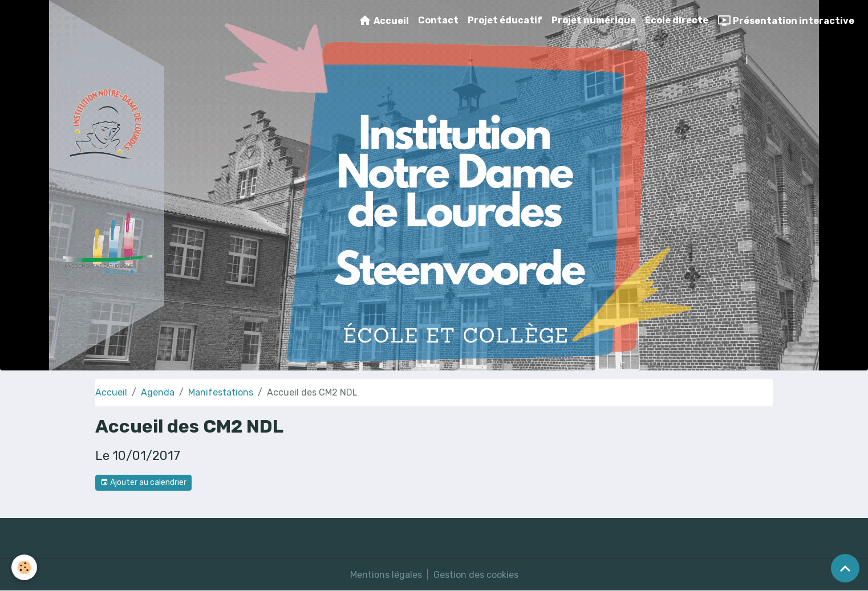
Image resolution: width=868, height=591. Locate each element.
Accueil (384, 21)
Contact (438, 20)
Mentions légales (386, 575)
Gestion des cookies (476, 575)
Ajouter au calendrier (143, 483)
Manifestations (221, 392)
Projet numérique (594, 20)
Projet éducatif (505, 20)
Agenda (158, 392)
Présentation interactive (786, 21)
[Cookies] (24, 567)
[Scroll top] (845, 568)
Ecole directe (677, 20)
